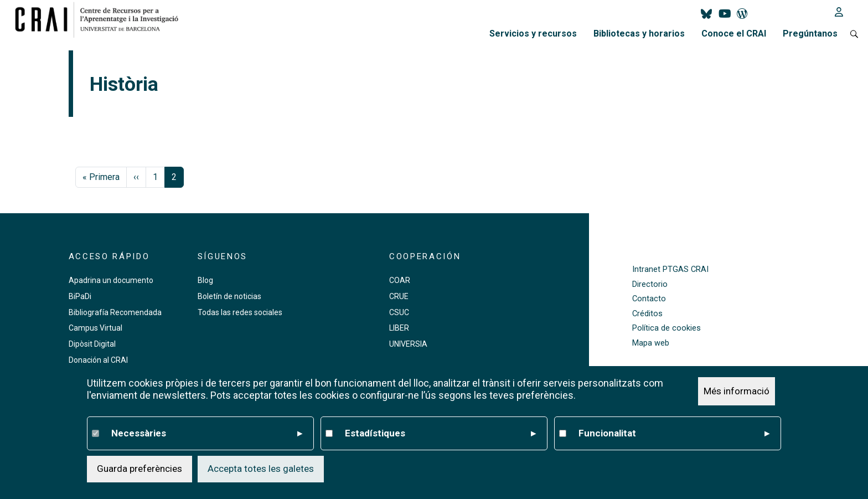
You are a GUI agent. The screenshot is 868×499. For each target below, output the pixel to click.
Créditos (647, 314)
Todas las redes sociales (240, 312)
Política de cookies (666, 328)
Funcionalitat (674, 434)
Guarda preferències (139, 469)
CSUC (399, 312)
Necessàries (207, 434)
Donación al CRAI (98, 360)
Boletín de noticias (229, 296)
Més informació (737, 391)
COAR (400, 280)
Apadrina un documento (111, 280)
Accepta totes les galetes (261, 469)
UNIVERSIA (408, 344)
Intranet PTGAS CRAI (670, 269)
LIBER (399, 328)
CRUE (399, 296)
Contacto (649, 299)
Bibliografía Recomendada (115, 312)
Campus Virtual (95, 328)
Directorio (650, 284)
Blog (205, 280)
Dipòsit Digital (92, 344)
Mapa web (651, 343)
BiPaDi (80, 296)
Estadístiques (440, 434)
